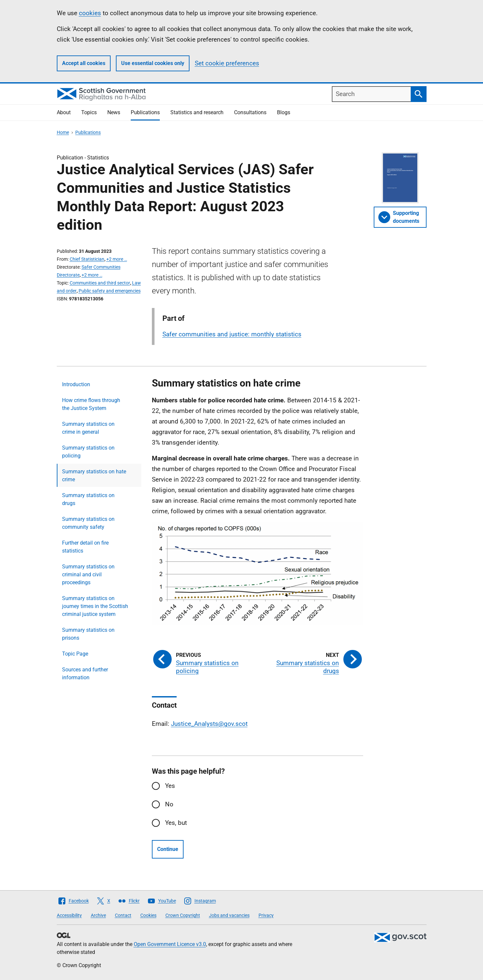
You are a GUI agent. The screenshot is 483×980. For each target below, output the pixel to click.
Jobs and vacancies (229, 915)
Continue (168, 849)
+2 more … (117, 259)
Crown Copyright (183, 915)
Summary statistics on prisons (88, 634)
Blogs (284, 112)
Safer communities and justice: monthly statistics (232, 334)
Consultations (250, 112)
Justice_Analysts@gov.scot (209, 724)
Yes (170, 786)
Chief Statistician (87, 259)
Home (63, 132)
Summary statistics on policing (88, 452)
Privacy (266, 915)
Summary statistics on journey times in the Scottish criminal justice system (95, 606)
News (114, 112)
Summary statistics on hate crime (94, 475)
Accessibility (69, 915)
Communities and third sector (100, 283)
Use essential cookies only (153, 63)
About (64, 112)
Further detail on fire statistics (85, 547)
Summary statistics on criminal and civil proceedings (88, 574)
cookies (90, 13)
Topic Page (75, 654)
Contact (123, 915)
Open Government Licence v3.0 (170, 944)
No (169, 804)
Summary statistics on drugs (88, 499)
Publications (145, 112)
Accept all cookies (84, 63)
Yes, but (176, 823)
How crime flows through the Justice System (91, 404)
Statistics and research (197, 112)
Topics (89, 112)
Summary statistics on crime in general (88, 428)
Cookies (148, 915)
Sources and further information (85, 674)
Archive (98, 915)
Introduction (76, 384)
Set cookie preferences (227, 63)
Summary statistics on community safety (88, 523)
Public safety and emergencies (110, 291)
